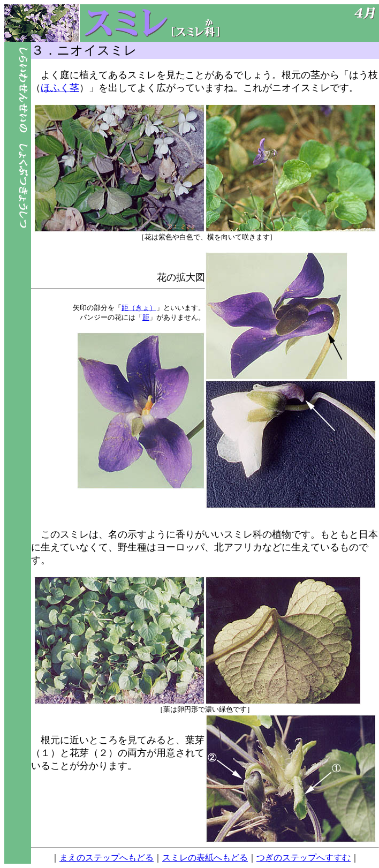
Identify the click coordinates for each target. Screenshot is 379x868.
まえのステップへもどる (107, 858)
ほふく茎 (60, 88)
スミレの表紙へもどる (205, 858)
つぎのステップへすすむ (304, 858)
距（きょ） (139, 308)
